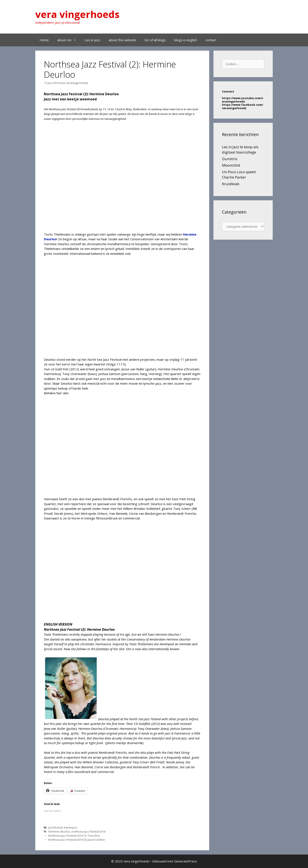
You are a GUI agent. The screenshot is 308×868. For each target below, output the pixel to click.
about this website (122, 40)
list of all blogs (155, 40)
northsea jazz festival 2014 (88, 831)
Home (44, 40)
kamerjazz (71, 827)
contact (211, 40)
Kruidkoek (231, 184)
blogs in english (186, 40)
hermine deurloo (59, 831)
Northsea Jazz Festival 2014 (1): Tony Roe (74, 836)
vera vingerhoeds (77, 14)
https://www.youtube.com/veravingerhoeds (243, 100)
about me (69, 40)
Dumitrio (230, 159)
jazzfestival (56, 827)
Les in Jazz (92, 40)
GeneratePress (186, 861)
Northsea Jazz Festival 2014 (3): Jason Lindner (77, 840)
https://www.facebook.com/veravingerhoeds (243, 106)
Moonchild (231, 165)
